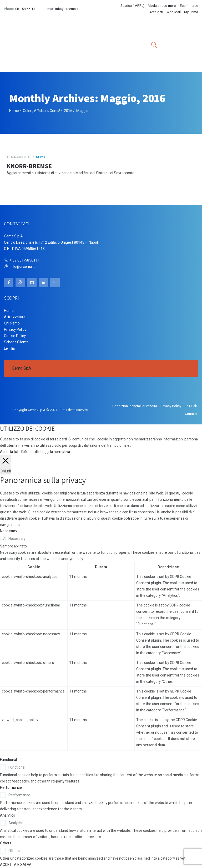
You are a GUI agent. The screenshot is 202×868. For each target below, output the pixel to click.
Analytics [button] (7, 815)
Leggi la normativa (55, 452)
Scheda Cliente (16, 342)
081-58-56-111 (26, 9)
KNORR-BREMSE (29, 166)
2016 (68, 111)
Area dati (156, 12)
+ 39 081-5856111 (25, 260)
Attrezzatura (15, 317)
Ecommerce (189, 6)
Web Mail (174, 12)
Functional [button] (8, 760)
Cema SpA (21, 368)
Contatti (191, 414)
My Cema (191, 12)
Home (14, 111)
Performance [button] (11, 788)
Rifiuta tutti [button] (30, 452)
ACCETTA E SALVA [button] (16, 865)
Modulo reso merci (162, 6)
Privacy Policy (15, 330)
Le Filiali (10, 348)
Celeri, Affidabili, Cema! (41, 111)
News (40, 157)
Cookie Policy (15, 336)
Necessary (17, 539)
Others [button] (6, 843)
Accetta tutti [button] (10, 452)
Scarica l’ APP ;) (132, 6)
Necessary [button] (9, 531)
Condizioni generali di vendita (135, 406)
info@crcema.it (67, 9)
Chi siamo (12, 323)
